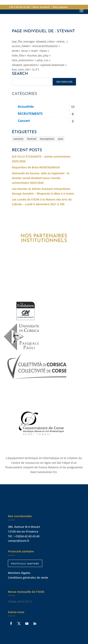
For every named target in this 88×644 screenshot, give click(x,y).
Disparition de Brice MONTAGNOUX (36, 167)
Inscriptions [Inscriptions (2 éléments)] (47, 139)
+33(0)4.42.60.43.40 (27, 536)
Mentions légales (19, 573)
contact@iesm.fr (19, 541)
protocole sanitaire (25, 563)
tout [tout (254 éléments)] (60, 139)
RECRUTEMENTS (30, 114)
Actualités (26, 107)
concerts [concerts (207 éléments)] (18, 139)
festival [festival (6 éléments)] (32, 139)
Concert (24, 121)
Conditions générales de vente (28, 578)
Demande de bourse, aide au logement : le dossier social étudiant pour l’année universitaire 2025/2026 (41, 178)
